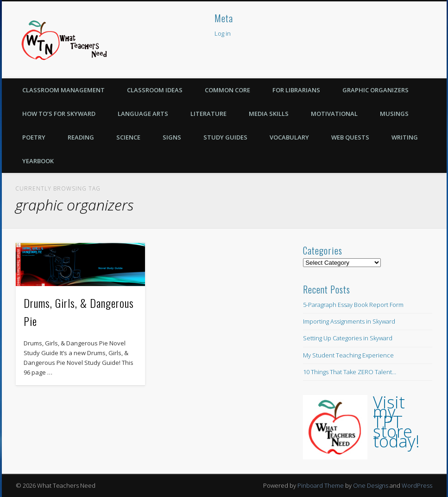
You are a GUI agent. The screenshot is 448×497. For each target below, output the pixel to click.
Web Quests (350, 137)
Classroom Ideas (155, 90)
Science (128, 137)
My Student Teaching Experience (348, 355)
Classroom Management (63, 90)
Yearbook (38, 161)
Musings (394, 114)
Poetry (34, 137)
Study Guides (225, 137)
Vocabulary (289, 137)
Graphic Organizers (375, 90)
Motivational (334, 114)
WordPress (417, 485)
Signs (172, 137)
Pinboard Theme (321, 485)
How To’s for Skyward (59, 114)
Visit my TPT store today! (396, 422)
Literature (208, 114)
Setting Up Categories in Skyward (348, 338)
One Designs (371, 485)
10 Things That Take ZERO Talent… (350, 372)
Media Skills (269, 114)
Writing (405, 137)
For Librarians (296, 90)
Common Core (227, 90)
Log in (223, 33)
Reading (81, 137)
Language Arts (143, 114)
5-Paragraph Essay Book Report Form (353, 305)
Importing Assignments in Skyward (349, 321)
